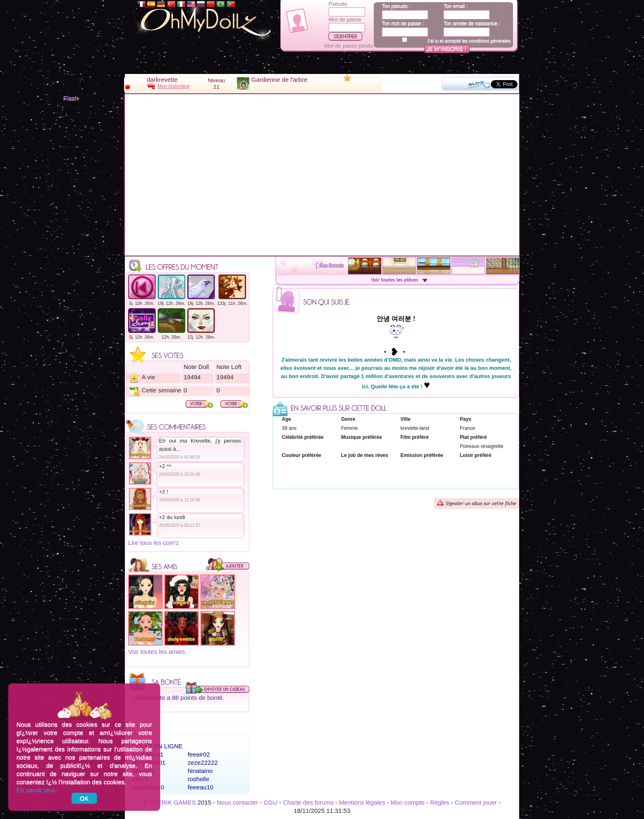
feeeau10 (201, 787)
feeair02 (199, 754)
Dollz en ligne (158, 746)
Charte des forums (308, 802)
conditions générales (490, 41)
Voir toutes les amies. (158, 652)
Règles (440, 802)
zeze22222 (203, 762)
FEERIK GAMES (173, 802)
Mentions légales (362, 802)
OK (84, 798)
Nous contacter (238, 802)
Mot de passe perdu (349, 46)
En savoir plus (36, 790)
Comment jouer (476, 802)
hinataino (200, 771)
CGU (270, 802)
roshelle (199, 779)
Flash (71, 98)
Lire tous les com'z (154, 543)
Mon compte (408, 802)
